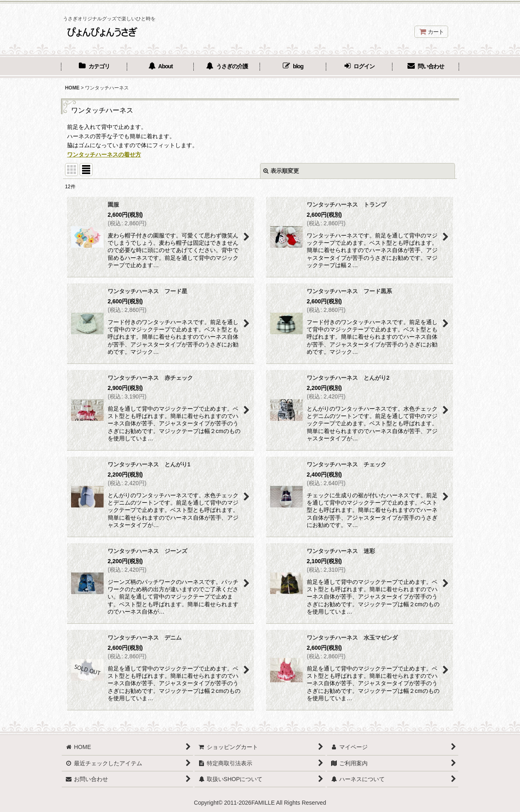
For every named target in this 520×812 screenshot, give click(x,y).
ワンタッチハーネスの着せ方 (104, 155)
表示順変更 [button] (281, 171)
